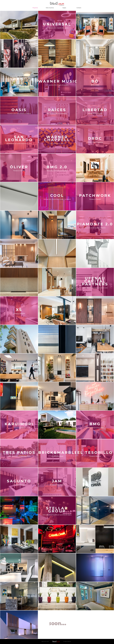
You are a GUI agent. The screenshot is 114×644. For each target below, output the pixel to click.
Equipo (64, 8)
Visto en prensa (50, 8)
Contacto (79, 8)
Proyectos (35, 8)
